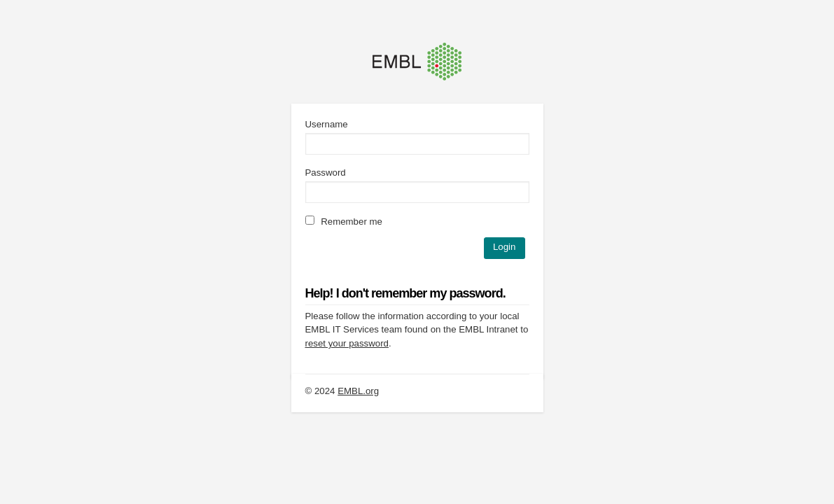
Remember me (344, 222)
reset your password (347, 343)
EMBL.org (358, 391)
